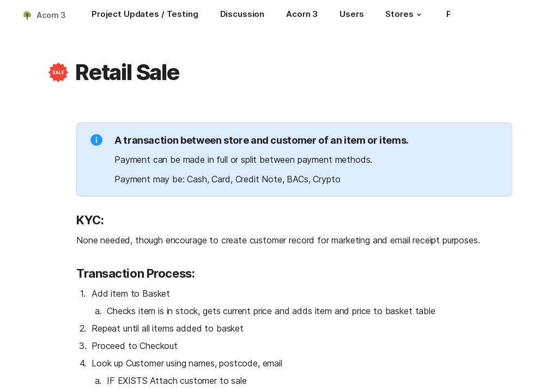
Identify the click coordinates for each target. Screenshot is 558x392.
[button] (419, 15)
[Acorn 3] (302, 15)
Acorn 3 (51, 15)
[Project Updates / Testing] (145, 15)
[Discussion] (242, 15)
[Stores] (405, 15)
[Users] (351, 15)
